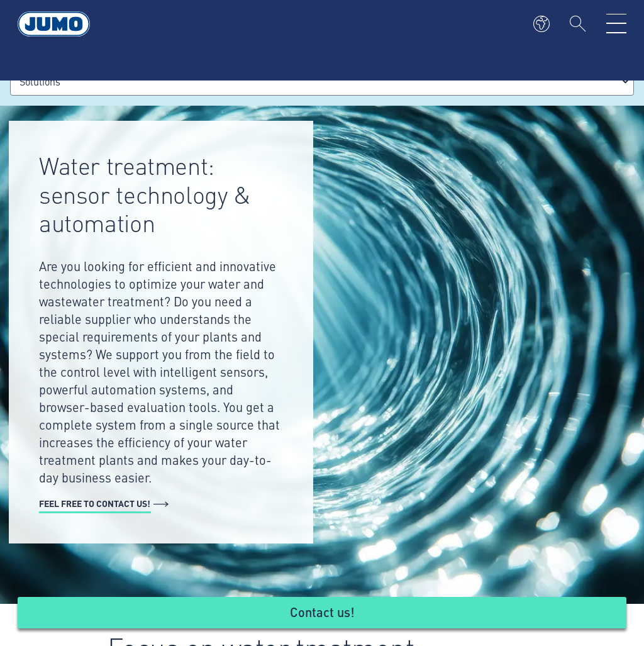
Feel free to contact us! (95, 503)
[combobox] (322, 81)
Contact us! (322, 612)
